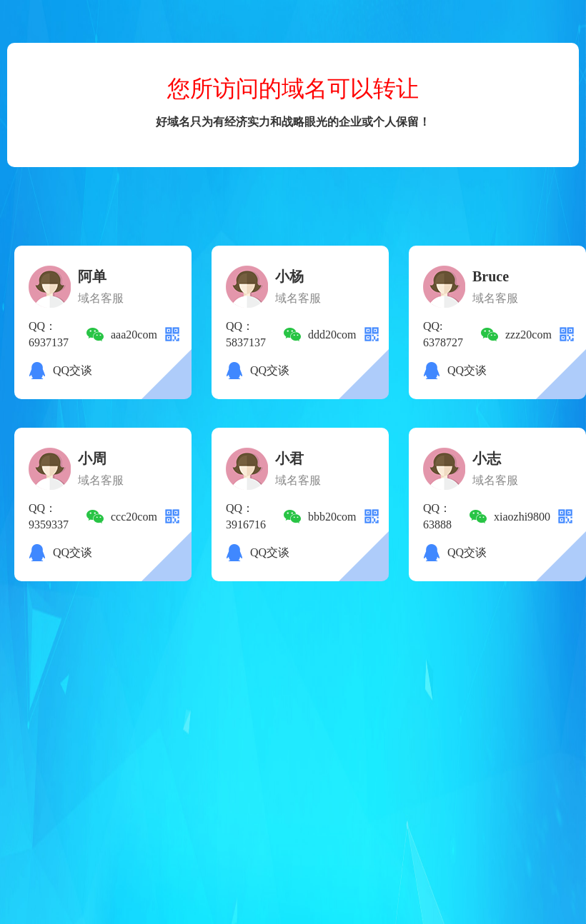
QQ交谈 (73, 370)
